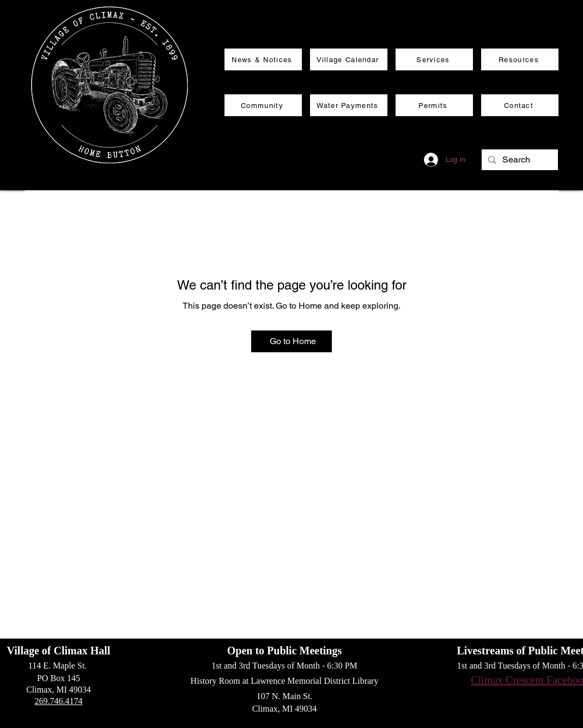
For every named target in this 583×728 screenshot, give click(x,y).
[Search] (519, 160)
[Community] (263, 105)
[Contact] (520, 105)
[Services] (434, 59)
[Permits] (434, 105)
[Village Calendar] (349, 59)
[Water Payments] (349, 105)
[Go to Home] (291, 341)
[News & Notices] (263, 59)
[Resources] (520, 59)
